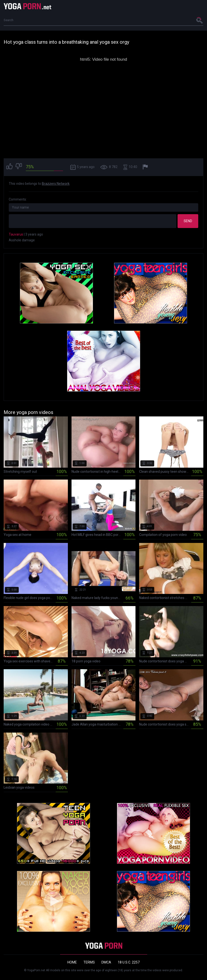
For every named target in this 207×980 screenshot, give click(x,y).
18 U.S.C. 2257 (129, 962)
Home (72, 962)
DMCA (106, 962)
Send (188, 221)
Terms (89, 962)
